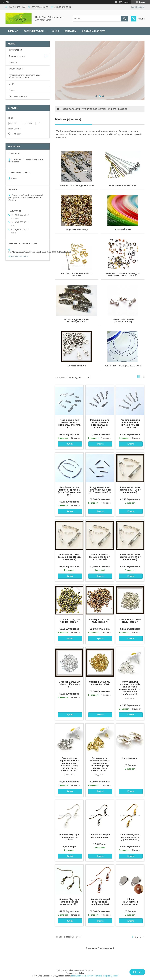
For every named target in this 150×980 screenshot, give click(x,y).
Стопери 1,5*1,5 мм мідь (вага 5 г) (100, 621)
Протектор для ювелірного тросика (77, 275)
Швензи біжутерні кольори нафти (100, 836)
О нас (56, 31)
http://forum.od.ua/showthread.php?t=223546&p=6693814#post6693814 (40, 252)
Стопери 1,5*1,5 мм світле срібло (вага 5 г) (69, 684)
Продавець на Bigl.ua (75, 973)
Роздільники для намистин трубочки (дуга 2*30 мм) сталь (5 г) (69, 491)
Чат (137, 972)
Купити (70, 444)
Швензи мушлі (130, 758)
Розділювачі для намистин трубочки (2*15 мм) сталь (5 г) (100, 490)
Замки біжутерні (77, 366)
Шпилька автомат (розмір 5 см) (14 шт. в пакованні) (130, 490)
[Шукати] (125, 19)
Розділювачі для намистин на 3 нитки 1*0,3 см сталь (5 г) (69, 424)
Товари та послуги (70, 109)
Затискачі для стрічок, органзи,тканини (77, 321)
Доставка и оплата (93, 31)
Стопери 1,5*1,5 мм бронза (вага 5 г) (69, 621)
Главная (13, 31)
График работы (16, 69)
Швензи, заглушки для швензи (77, 185)
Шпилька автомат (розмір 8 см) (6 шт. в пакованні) (100, 557)
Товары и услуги (34, 31)
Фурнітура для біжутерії (94, 109)
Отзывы (13, 90)
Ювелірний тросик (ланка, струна (123, 366)
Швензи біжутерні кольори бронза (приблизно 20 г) (69, 902)
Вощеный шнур (123, 229)
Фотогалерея (15, 50)
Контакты (70, 31)
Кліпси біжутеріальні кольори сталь (130, 902)
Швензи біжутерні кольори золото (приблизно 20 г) (130, 837)
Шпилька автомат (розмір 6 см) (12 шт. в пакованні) (69, 557)
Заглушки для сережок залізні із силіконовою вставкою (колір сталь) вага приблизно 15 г (69, 764)
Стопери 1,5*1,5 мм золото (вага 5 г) (100, 683)
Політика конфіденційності (106, 976)
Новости (13, 62)
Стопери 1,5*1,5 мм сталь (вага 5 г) (130, 621)
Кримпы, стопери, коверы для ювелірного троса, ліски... (123, 275)
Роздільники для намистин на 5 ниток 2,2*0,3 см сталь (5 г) (100, 424)
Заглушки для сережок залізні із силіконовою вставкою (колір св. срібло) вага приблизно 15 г (130, 688)
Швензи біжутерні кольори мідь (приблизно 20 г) (100, 902)
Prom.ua (89, 970)
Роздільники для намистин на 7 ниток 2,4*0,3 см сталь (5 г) (130, 424)
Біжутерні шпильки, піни (123, 185)
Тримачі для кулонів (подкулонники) (123, 321)
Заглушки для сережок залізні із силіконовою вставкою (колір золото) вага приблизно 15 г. (100, 764)
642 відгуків (124, 2)
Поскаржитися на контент (82, 976)
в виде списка (143, 377)
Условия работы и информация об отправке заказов (25, 76)
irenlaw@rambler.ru (20, 256)
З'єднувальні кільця (77, 229)
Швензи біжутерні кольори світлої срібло (69, 837)
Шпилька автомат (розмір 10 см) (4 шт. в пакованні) (130, 557)
